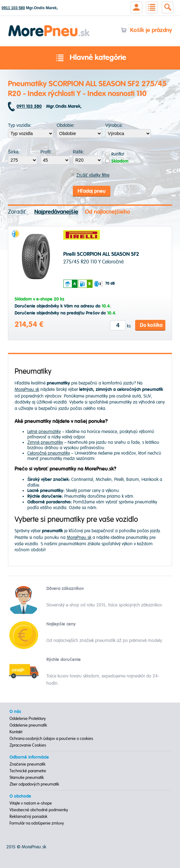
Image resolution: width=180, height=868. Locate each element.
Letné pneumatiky (44, 432)
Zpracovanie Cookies (28, 745)
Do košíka (151, 325)
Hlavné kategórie (90, 58)
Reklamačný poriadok (28, 817)
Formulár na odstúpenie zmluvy (37, 823)
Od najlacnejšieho (107, 212)
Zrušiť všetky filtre (90, 175)
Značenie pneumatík (28, 764)
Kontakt (16, 732)
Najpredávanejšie (56, 212)
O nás (15, 712)
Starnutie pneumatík (27, 778)
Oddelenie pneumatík (28, 725)
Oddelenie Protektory (28, 719)
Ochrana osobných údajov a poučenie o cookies (51, 739)
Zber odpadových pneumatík (34, 784)
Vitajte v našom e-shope (31, 803)
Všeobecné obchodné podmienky (39, 810)
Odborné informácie (29, 757)
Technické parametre (28, 771)
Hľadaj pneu (92, 191)
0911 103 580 (13, 8)
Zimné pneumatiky (45, 442)
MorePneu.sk (27, 389)
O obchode (20, 796)
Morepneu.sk (49, 26)
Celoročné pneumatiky (49, 453)
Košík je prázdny (146, 30)
